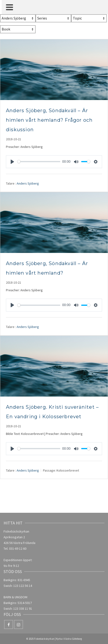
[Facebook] (9, 624)
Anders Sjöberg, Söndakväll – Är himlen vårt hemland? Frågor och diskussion (49, 120)
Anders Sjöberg (28, 183)
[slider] (39, 162)
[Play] (12, 162)
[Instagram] (19, 624)
